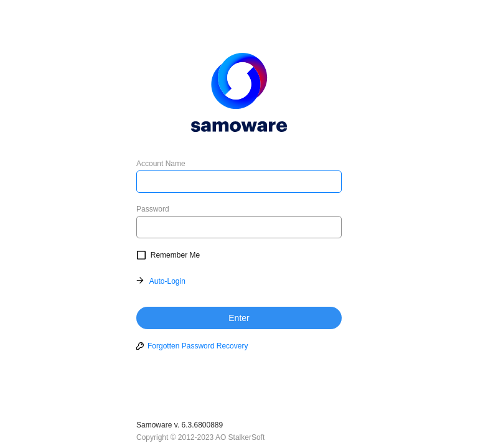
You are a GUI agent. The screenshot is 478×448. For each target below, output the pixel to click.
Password (153, 209)
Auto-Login (167, 281)
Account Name (161, 164)
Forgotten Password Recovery (198, 346)
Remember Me (175, 255)
